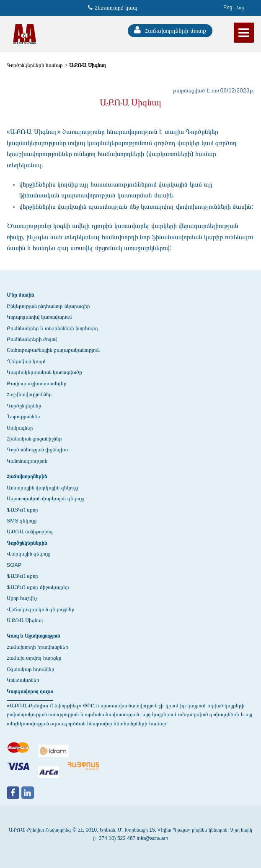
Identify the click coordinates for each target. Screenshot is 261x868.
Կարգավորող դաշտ (30, 691)
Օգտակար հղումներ (31, 669)
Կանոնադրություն (27, 461)
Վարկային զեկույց (29, 554)
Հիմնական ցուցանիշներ (35, 439)
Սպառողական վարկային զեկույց (45, 498)
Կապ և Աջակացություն (33, 636)
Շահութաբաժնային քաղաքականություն (53, 350)
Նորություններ (23, 416)
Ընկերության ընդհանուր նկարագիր (48, 306)
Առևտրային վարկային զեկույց (42, 488)
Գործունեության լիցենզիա (37, 449)
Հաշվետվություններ (29, 394)
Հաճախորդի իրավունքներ (38, 647)
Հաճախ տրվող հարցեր (34, 658)
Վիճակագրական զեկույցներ (41, 609)
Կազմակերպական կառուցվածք (45, 372)
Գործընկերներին (27, 543)
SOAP (14, 565)
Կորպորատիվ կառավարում (40, 317)
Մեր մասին (21, 295)
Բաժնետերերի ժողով (32, 339)
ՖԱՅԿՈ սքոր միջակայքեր (38, 587)
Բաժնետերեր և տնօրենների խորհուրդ (53, 328)
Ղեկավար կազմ (26, 361)
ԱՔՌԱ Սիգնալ (88, 65)
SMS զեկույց (22, 521)
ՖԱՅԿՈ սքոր (23, 510)
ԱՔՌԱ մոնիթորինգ (30, 531)
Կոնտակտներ (23, 680)
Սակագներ (20, 428)
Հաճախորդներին (27, 476)
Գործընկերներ (24, 406)
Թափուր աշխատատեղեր (37, 383)
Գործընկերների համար (35, 65)
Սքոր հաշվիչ (22, 598)
